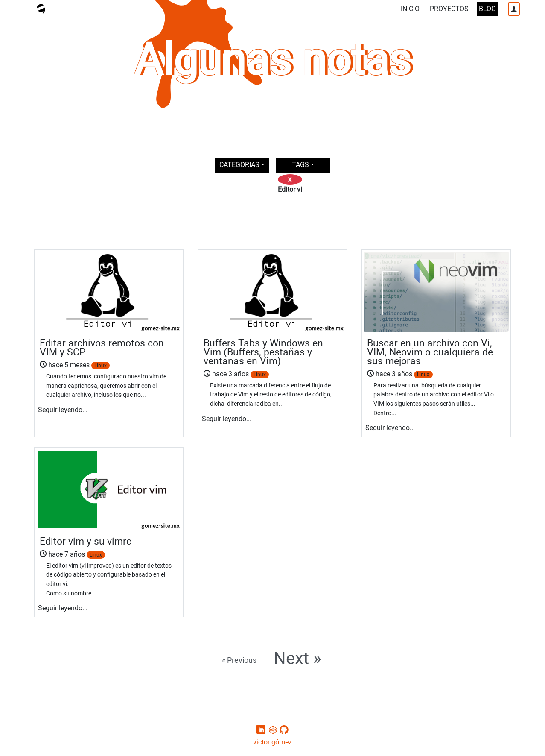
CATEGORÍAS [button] (239, 165)
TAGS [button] (300, 165)
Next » (297, 659)
